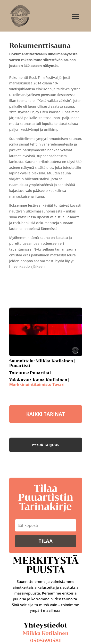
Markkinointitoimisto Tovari (37, 384)
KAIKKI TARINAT (46, 414)
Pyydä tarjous (45, 445)
